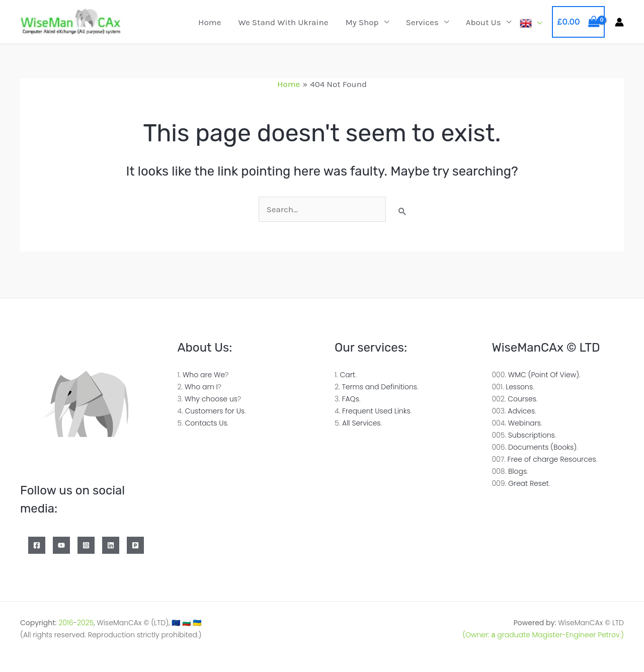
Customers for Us (215, 411)
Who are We (204, 375)
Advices (521, 411)
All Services (361, 423)
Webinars (525, 423)
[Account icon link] (619, 22)
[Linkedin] (111, 545)
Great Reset (529, 483)
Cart (347, 375)
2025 (85, 623)
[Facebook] (37, 545)
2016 (66, 623)
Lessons (519, 387)
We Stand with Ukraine (283, 22)
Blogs (517, 471)
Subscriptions (532, 435)
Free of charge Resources (552, 459)
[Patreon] (135, 545)
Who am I (201, 387)
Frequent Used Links (376, 411)
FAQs (351, 399)
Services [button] (422, 22)
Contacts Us (206, 423)
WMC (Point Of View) (544, 375)
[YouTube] (61, 545)
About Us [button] (484, 22)
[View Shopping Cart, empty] (578, 22)
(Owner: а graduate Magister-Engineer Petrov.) (543, 635)
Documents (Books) (542, 447)
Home (210, 22)
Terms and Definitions (379, 387)
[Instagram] (86, 545)
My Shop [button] (362, 22)
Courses (522, 399)
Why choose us (211, 399)
